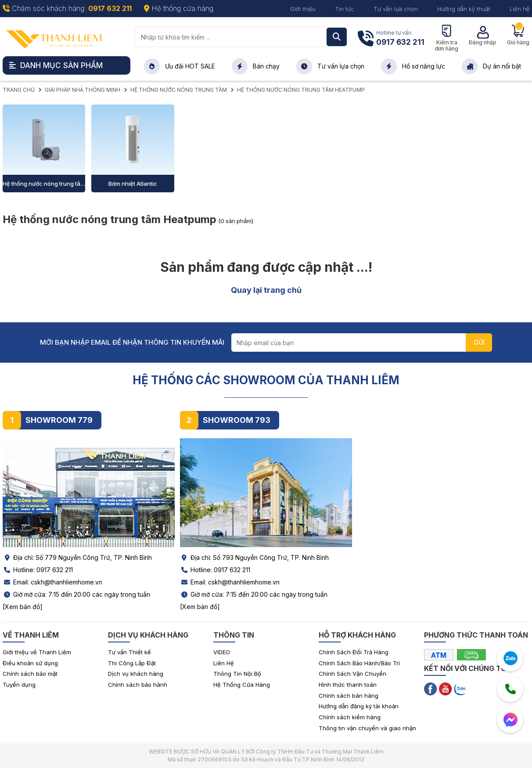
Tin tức (345, 9)
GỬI (479, 342)
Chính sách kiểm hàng (350, 717)
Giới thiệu (303, 9)
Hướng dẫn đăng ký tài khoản (359, 706)
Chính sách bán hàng (349, 696)
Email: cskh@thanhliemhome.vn (52, 582)
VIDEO (222, 652)
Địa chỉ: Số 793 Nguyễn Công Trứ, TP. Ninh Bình (254, 557)
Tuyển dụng (19, 685)
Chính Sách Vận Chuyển (352, 674)
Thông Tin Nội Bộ (237, 674)
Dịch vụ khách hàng (136, 674)
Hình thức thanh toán (348, 685)
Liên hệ (519, 9)
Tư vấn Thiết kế (129, 652)
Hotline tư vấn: (400, 39)
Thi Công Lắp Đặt (132, 663)
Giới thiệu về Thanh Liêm (37, 652)
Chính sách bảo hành (138, 685)
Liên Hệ (224, 663)
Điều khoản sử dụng (30, 663)
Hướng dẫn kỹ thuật (464, 9)
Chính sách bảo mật (30, 674)
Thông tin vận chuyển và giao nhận (367, 728)
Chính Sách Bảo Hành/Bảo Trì (359, 663)
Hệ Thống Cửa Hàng (242, 685)
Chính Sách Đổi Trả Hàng (354, 652)
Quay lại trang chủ (266, 290)
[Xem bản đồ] (23, 607)
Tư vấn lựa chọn (396, 9)
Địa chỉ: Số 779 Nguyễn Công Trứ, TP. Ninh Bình (77, 557)
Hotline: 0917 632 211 (38, 570)
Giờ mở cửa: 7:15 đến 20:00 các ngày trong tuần (76, 594)
